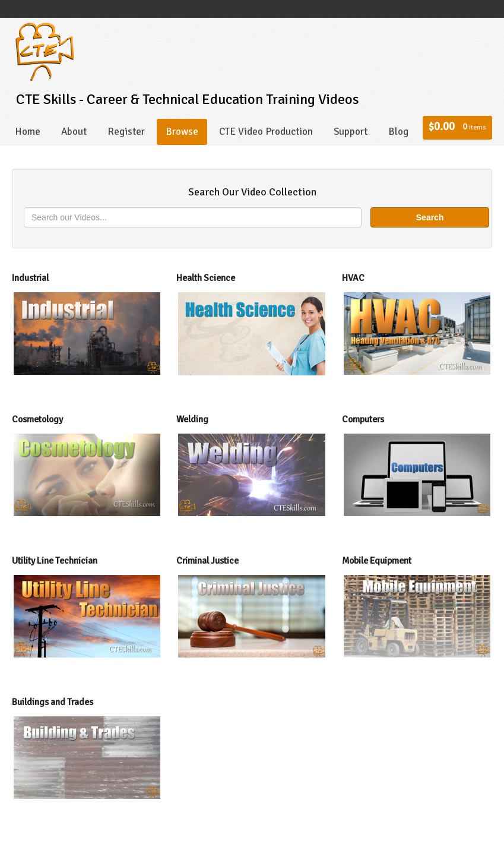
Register (126, 132)
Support (351, 132)
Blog (398, 132)
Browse (182, 132)
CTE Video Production (266, 132)
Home (28, 132)
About (74, 132)
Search (430, 217)
